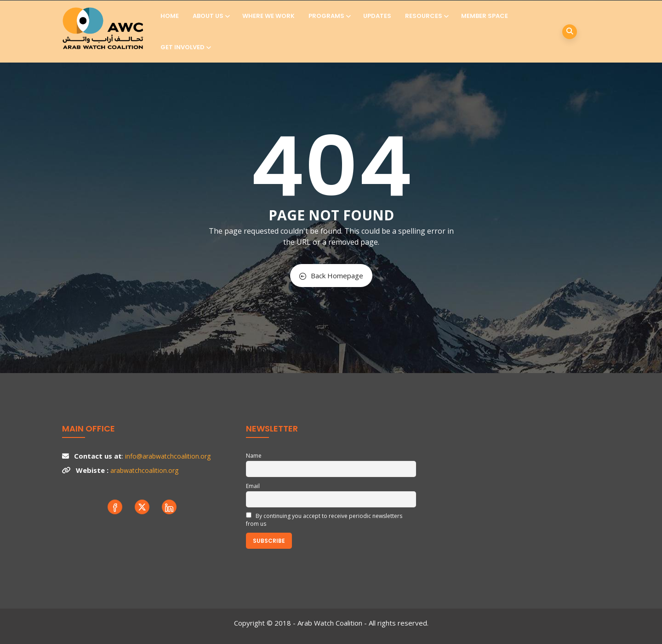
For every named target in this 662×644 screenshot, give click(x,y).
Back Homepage (331, 276)
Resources (426, 16)
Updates (377, 16)
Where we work (268, 16)
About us (211, 16)
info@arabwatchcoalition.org (168, 456)
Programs (329, 16)
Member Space (485, 16)
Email (253, 486)
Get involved (185, 47)
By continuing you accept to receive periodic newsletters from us (324, 520)
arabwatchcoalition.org (144, 470)
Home (170, 16)
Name (254, 456)
